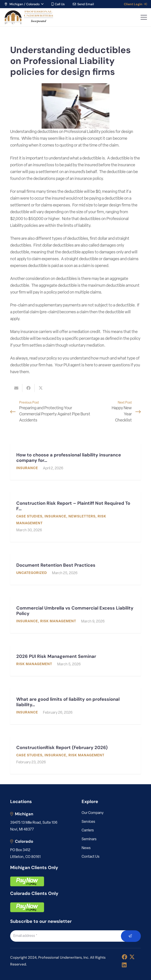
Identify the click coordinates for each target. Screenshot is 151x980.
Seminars (89, 839)
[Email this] (16, 388)
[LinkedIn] (124, 965)
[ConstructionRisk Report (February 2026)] (75, 755)
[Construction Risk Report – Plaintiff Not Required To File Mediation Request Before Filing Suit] (75, 517)
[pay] (27, 881)
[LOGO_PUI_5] (29, 17)
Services (88, 822)
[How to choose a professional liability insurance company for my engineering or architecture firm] (75, 462)
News (86, 848)
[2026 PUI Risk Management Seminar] (75, 661)
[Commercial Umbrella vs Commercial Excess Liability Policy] (75, 615)
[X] (132, 957)
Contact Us (91, 857)
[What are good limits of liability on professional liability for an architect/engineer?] (75, 706)
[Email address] (71, 936)
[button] (24, 4)
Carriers (88, 831)
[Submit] (131, 936)
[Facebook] (125, 957)
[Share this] (28, 388)
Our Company (93, 813)
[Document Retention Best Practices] (75, 570)
